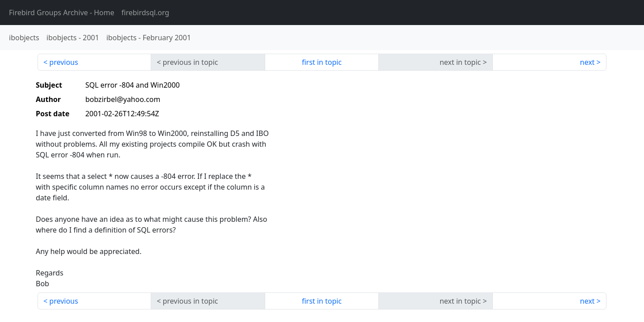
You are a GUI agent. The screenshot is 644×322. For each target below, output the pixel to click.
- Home (62, 13)
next (587, 62)
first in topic (322, 62)
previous (64, 62)
